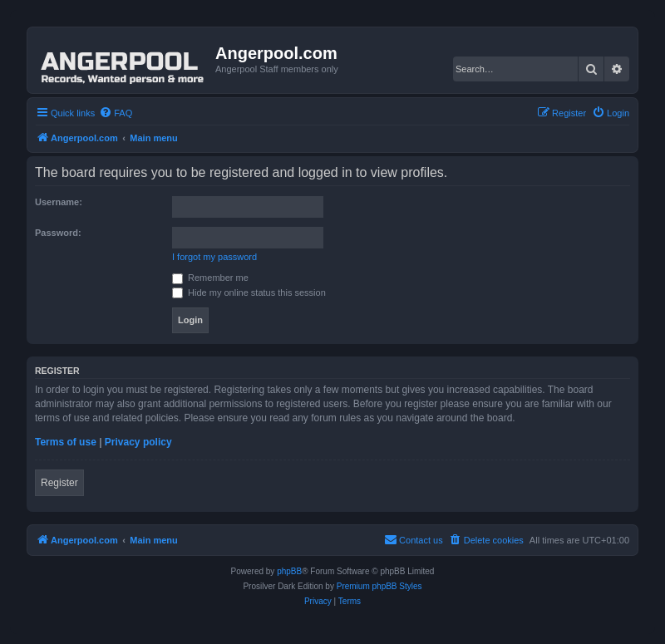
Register (59, 483)
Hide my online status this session (249, 293)
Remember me (210, 278)
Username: (59, 202)
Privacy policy (138, 442)
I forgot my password (214, 257)
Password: (58, 233)
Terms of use (66, 442)
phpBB (289, 571)
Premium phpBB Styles (379, 586)
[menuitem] (116, 113)
